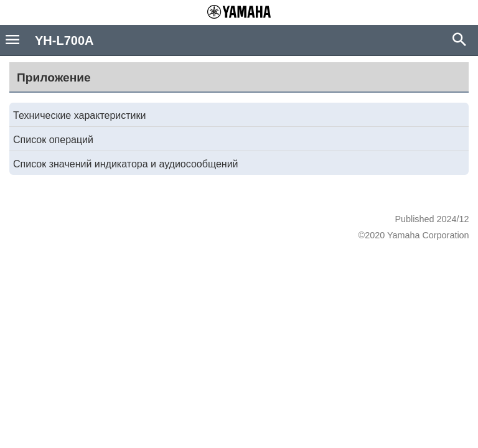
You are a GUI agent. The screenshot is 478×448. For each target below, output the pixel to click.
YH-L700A (64, 40)
